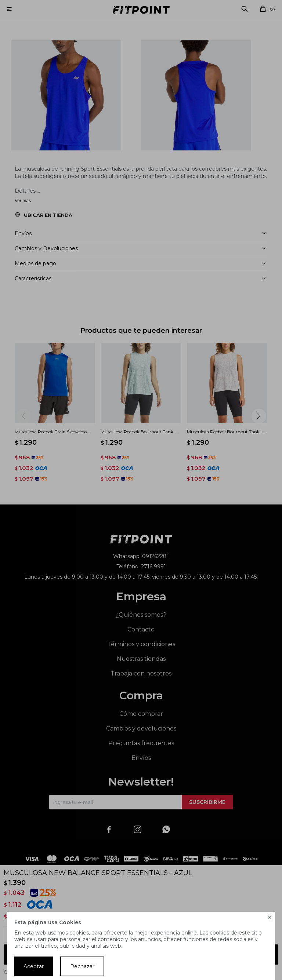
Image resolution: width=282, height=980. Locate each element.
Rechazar (82, 966)
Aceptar (34, 966)
